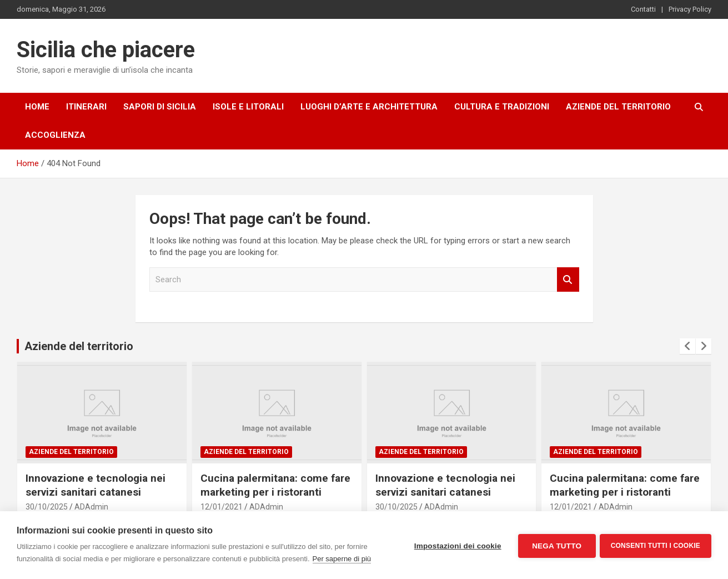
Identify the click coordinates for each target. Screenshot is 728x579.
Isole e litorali (248, 107)
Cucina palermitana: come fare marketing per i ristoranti (275, 485)
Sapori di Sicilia (160, 107)
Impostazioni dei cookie (456, 545)
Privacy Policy (690, 9)
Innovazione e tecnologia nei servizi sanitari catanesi (96, 485)
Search (568, 280)
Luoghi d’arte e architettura (369, 107)
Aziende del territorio (618, 107)
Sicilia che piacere (106, 50)
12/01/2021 (222, 507)
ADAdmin (91, 507)
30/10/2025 (47, 507)
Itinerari (86, 107)
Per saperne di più (342, 559)
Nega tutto (555, 545)
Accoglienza (55, 135)
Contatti (643, 9)
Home (37, 107)
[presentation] (687, 346)
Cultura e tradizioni (502, 107)
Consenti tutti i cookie (656, 545)
